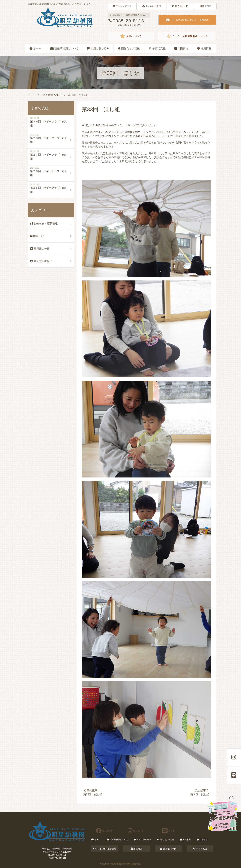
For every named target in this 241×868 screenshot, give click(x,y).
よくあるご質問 (152, 6)
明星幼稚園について (64, 48)
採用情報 (204, 48)
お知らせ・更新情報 (44, 223)
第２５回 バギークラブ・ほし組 (49, 189)
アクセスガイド (122, 6)
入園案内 (181, 48)
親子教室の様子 (52, 95)
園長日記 (205, 6)
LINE (168, 830)
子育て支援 (157, 48)
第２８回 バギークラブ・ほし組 (49, 140)
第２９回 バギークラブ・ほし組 (49, 123)
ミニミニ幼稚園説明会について (187, 36)
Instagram (136, 830)
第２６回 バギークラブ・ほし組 (49, 173)
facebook (105, 830)
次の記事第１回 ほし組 (200, 792)
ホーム (35, 48)
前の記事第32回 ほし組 (93, 792)
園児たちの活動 (129, 48)
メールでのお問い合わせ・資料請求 (187, 20)
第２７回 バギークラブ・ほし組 (49, 156)
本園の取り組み (98, 48)
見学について (131, 36)
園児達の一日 (180, 6)
